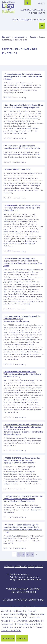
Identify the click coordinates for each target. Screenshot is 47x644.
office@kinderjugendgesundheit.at (29, 19)
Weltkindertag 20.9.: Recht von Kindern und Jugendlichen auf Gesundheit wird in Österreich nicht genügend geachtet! (23, 499)
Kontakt (39, 567)
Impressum (9, 567)
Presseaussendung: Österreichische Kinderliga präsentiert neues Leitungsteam (22, 147)
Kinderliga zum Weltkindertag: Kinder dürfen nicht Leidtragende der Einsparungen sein (23, 106)
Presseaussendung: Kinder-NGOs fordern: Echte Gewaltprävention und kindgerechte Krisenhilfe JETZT (22, 208)
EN (44, 3)
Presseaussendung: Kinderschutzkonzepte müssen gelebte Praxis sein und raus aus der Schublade (23, 76)
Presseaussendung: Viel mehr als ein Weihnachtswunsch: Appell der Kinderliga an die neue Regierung (23, 374)
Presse (33, 37)
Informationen (20, 37)
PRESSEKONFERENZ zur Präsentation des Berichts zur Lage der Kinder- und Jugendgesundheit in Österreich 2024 (22, 460)
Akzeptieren (8, 638)
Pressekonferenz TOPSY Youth (18, 169)
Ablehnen (22, 638)
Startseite (6, 37)
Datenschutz (21, 567)
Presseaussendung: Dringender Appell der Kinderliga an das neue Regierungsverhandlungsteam (22, 319)
